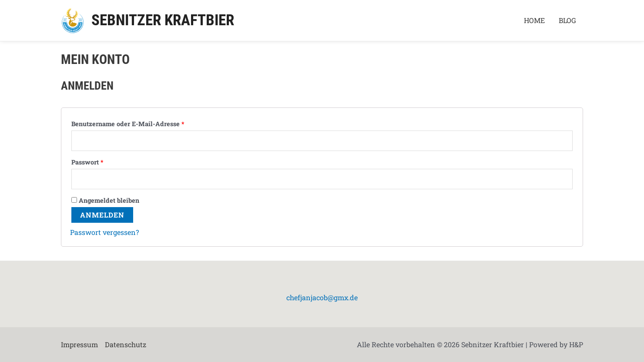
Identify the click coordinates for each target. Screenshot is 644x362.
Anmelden (102, 215)
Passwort (87, 162)
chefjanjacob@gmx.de (322, 297)
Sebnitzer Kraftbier (163, 20)
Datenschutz (126, 344)
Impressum (79, 344)
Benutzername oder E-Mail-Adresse (128, 124)
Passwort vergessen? (104, 232)
